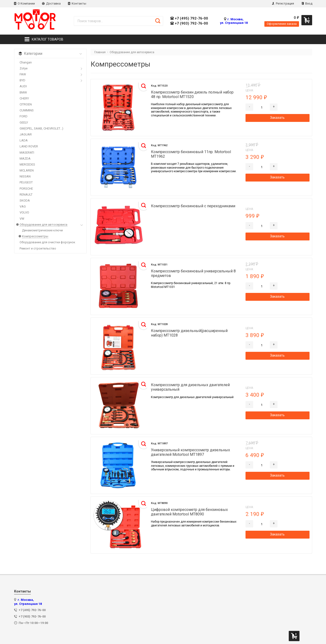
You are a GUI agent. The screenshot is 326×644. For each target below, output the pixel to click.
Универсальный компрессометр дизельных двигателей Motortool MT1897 (190, 452)
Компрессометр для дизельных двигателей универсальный (190, 387)
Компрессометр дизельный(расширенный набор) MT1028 (189, 333)
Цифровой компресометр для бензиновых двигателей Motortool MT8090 (189, 512)
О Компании (24, 3)
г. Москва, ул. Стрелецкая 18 (234, 21)
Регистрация (283, 3)
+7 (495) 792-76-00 (189, 18)
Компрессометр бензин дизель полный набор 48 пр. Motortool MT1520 (192, 94)
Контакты (77, 3)
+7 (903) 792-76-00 (189, 23)
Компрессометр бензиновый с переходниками (193, 206)
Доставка (51, 3)
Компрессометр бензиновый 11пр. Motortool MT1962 (191, 154)
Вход (307, 3)
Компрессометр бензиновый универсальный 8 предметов (193, 273)
